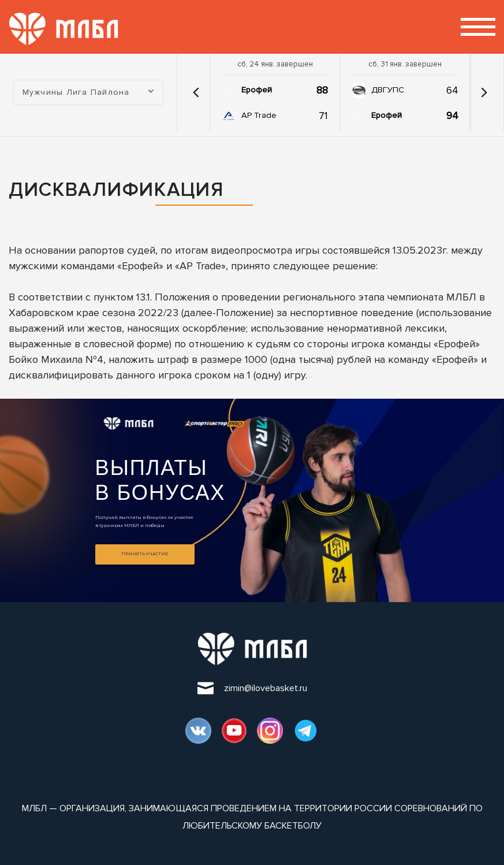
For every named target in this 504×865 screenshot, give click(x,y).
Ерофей (257, 90)
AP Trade (259, 115)
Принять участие (145, 554)
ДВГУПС (388, 90)
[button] (196, 92)
